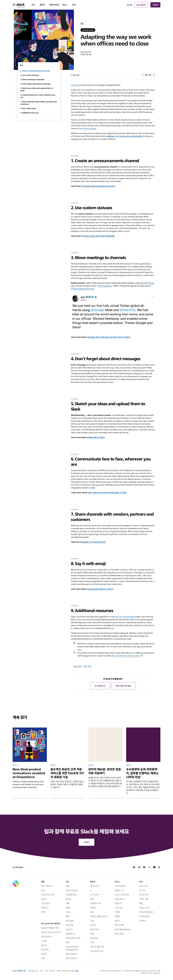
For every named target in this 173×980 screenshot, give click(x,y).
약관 (42, 971)
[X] (149, 867)
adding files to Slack (96, 437)
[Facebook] (144, 867)
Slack (142, 283)
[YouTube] (154, 867)
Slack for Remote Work (125, 617)
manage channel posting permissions (99, 186)
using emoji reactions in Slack (100, 589)
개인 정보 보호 (33, 971)
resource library (89, 128)
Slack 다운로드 (19, 971)
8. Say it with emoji (28, 108)
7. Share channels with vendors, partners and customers (39, 103)
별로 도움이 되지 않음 (123, 686)
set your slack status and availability (99, 236)
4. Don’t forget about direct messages (36, 84)
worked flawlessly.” (105, 286)
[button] (18, 867)
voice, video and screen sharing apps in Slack (107, 492)
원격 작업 (87, 666)
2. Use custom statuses (30, 75)
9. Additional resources (30, 113)
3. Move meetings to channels (32, 79)
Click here (75, 85)
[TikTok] (159, 867)
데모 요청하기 (141, 5)
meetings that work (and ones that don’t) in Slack (108, 337)
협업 (82, 23)
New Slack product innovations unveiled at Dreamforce (29, 773)
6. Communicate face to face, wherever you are (38, 96)
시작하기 (155, 5)
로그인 (130, 5)
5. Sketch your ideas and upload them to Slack (37, 89)
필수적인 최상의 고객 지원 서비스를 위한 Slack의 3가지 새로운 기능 (67, 773)
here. (80, 649)
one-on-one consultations (131, 136)
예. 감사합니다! (100, 686)
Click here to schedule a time (128, 656)
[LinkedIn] (134, 867)
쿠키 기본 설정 (50, 971)
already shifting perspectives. (83, 289)
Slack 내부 (77, 666)
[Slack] (19, 5)
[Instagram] (139, 867)
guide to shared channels (94, 542)
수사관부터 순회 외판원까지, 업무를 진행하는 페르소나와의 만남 (142, 773)
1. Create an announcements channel (35, 71)
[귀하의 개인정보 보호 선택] (66, 971)
